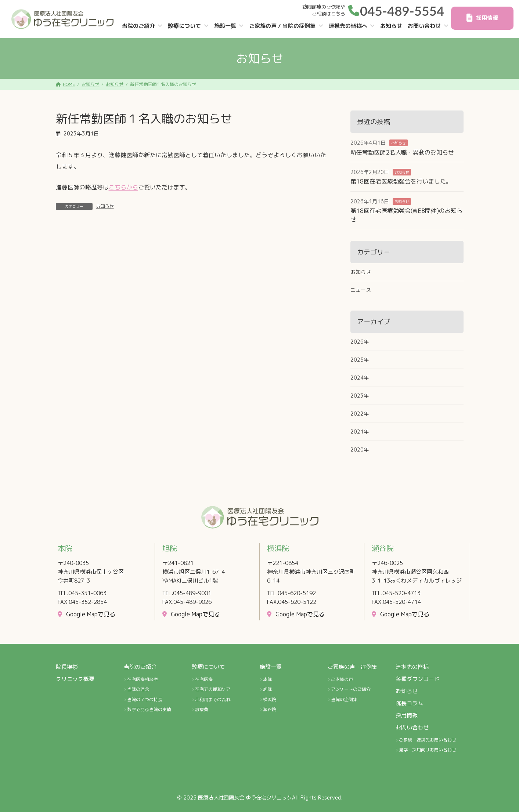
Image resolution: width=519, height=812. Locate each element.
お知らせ (105, 206)
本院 (267, 679)
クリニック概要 (75, 679)
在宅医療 (204, 679)
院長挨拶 (67, 667)
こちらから (123, 187)
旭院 (267, 689)
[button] (396, 10)
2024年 (360, 378)
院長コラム (409, 703)
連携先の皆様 (412, 667)
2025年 (360, 360)
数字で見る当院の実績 (149, 710)
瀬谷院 (270, 710)
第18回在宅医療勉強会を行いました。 (401, 181)
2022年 (360, 414)
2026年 (360, 342)
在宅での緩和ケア (213, 689)
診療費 (202, 710)
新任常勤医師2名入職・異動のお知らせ (402, 152)
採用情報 (407, 715)
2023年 (360, 396)
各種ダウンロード (418, 679)
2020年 (360, 449)
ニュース (361, 290)
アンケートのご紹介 (351, 689)
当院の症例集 (344, 699)
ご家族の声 (342, 679)
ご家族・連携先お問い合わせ (428, 740)
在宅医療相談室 (143, 679)
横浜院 (270, 699)
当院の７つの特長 (145, 699)
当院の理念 (138, 689)
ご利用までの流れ (213, 699)
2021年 (360, 432)
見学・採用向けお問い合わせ (428, 750)
